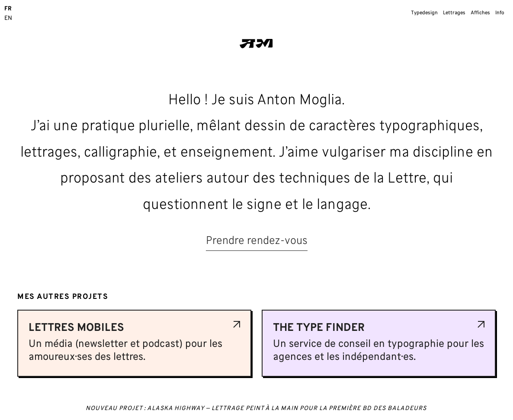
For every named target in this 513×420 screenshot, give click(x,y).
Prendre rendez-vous (257, 241)
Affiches (480, 13)
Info (500, 13)
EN (8, 18)
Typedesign (424, 13)
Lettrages (454, 13)
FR (8, 9)
